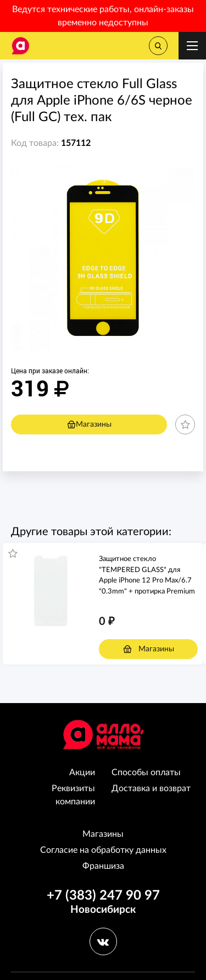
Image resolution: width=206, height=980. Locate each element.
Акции (82, 772)
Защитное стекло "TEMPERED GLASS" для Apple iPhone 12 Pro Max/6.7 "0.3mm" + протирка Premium (147, 575)
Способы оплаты (146, 772)
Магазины (89, 424)
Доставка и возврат (151, 788)
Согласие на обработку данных (103, 850)
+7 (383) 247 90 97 (103, 896)
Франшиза (103, 866)
